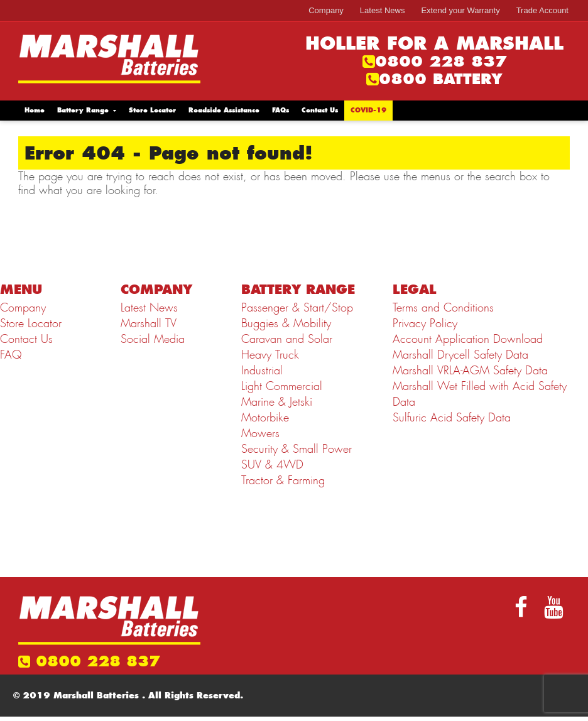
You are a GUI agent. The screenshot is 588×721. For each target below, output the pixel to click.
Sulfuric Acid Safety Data (452, 418)
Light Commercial (282, 386)
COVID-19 (368, 110)
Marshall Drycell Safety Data (460, 355)
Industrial (262, 371)
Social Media (153, 339)
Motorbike (265, 418)
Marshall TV (149, 323)
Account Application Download (468, 339)
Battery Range (83, 110)
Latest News (383, 10)
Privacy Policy (425, 323)
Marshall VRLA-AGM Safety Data (470, 371)
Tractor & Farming (283, 480)
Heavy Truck (270, 355)
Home (35, 110)
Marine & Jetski (277, 402)
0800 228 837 (441, 61)
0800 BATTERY (441, 79)
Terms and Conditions (443, 308)
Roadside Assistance (224, 110)
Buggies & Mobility (286, 323)
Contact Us (320, 110)
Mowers (260, 433)
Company (326, 10)
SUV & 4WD (272, 465)
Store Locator (152, 110)
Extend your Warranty (460, 10)
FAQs (280, 110)
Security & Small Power (297, 449)
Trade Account (542, 10)
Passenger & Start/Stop (297, 308)
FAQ (11, 355)
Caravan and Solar (287, 339)
